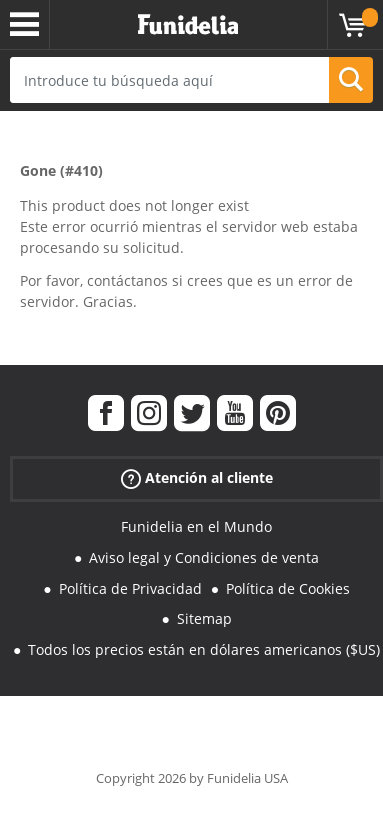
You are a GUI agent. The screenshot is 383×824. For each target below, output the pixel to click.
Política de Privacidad (130, 588)
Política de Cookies (288, 588)
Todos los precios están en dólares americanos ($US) (204, 649)
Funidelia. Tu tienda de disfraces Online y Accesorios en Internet (188, 25)
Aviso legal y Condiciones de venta (204, 557)
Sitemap (204, 618)
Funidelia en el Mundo (196, 526)
